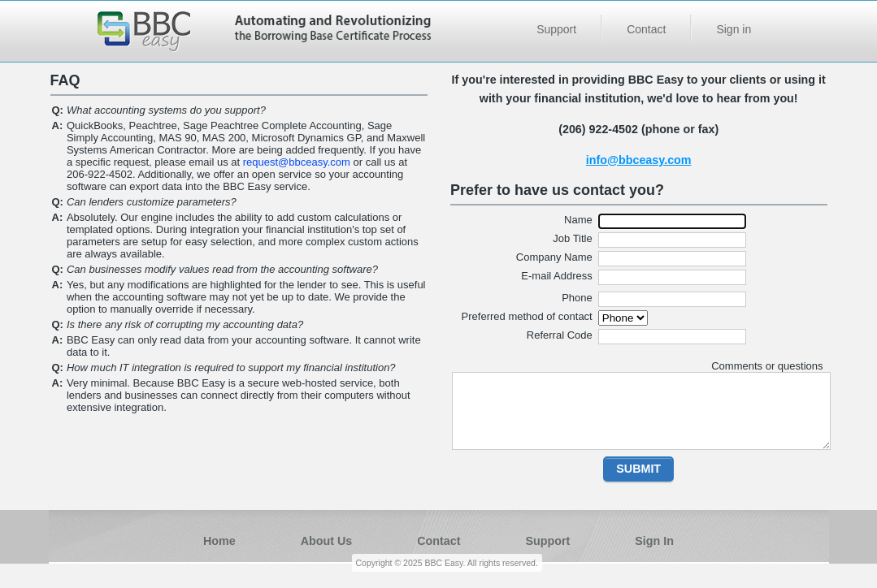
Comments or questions (767, 366)
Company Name (554, 257)
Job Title (572, 238)
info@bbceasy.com (639, 160)
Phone (577, 298)
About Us (327, 541)
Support (556, 29)
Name (578, 220)
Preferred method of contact (527, 316)
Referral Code (560, 335)
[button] (638, 469)
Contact (646, 29)
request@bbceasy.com (297, 162)
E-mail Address (556, 276)
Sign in (734, 29)
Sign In (654, 541)
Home (219, 541)
